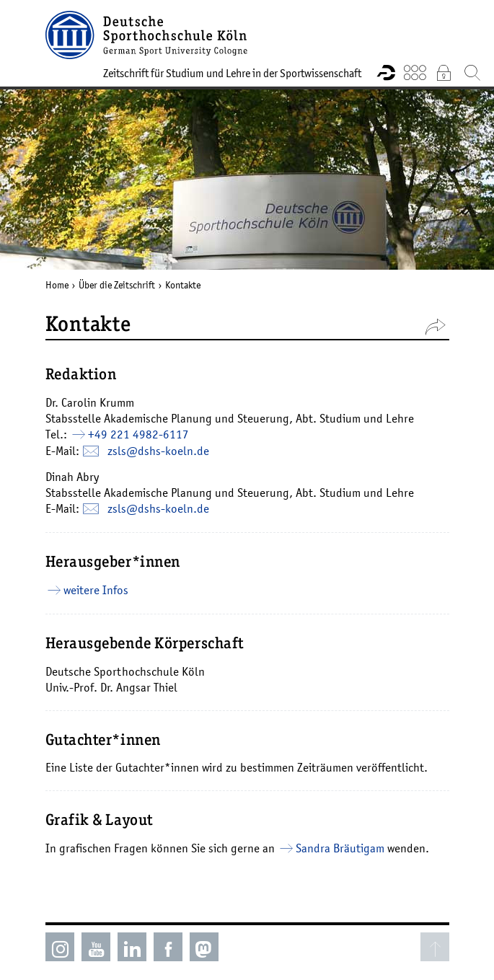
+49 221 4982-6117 (138, 434)
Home (57, 285)
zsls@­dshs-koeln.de (158, 451)
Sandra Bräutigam (340, 848)
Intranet (444, 72)
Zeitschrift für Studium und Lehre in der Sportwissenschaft (232, 73)
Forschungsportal (386, 72)
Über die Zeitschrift (117, 285)
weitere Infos (96, 590)
